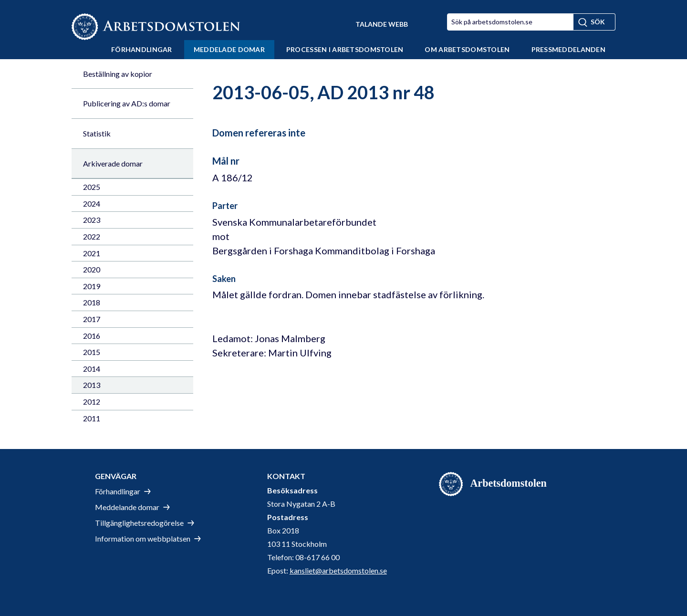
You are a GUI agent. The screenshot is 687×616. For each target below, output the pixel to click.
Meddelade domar (229, 49)
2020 (92, 269)
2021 (92, 253)
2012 (92, 402)
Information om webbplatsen (143, 538)
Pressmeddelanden (568, 49)
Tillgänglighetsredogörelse (139, 523)
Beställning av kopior (118, 74)
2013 (92, 385)
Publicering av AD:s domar (127, 103)
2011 (92, 418)
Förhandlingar (142, 49)
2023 (92, 220)
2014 (92, 369)
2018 (92, 302)
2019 (92, 286)
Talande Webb (382, 24)
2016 (92, 336)
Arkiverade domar (113, 163)
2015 (92, 352)
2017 (92, 319)
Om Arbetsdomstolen (467, 49)
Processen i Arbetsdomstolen (345, 49)
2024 (92, 204)
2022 (92, 236)
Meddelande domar (127, 507)
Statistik (97, 133)
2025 (92, 187)
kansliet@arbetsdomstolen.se (338, 570)
